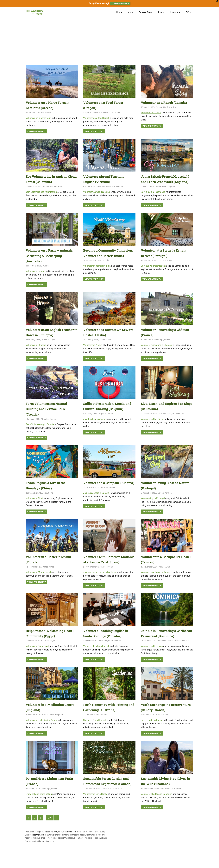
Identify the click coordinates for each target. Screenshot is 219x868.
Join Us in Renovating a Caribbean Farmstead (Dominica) (160, 647)
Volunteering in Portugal (153, 504)
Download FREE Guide (120, 3)
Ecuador (104, 651)
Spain (111, 578)
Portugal (169, 266)
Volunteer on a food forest (96, 118)
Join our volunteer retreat (153, 271)
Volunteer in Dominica (152, 662)
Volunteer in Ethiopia (36, 350)
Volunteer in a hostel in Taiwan (156, 578)
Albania (104, 498)
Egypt (52, 651)
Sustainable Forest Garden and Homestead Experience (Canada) (108, 800)
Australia (47, 271)
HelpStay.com (38, 856)
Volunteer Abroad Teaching (97, 192)
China (51, 498)
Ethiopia (51, 345)
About (130, 12)
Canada (159, 107)
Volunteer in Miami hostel (38, 578)
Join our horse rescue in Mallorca (100, 583)
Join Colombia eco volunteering (41, 192)
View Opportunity (37, 131)
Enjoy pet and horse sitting (39, 810)
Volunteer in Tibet (34, 504)
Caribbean (161, 657)
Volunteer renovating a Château (156, 350)
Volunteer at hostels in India (97, 277)
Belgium (102, 419)
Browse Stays (146, 12)
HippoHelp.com (51, 853)
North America (102, 113)
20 (49, 839)
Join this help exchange (95, 424)
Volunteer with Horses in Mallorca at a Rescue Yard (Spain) (104, 567)
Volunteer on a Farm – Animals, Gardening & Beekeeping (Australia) (51, 261)
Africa (44, 345)
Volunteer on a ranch (151, 113)
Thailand (178, 805)
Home (119, 12)
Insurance (175, 12)
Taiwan (167, 572)
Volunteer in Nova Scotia (95, 815)
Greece (48, 113)
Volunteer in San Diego (152, 424)
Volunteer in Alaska (93, 350)
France (167, 345)
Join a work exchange (152, 736)
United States (114, 113)
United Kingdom (168, 192)
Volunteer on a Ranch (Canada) (166, 102)
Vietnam (120, 186)
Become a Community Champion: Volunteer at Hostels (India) (109, 261)
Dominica (185, 657)
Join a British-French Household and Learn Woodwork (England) (158, 182)
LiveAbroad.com (69, 853)
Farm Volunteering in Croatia (40, 430)
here (52, 862)
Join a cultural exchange (153, 197)
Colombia (45, 186)
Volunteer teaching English (96, 657)
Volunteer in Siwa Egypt (37, 657)
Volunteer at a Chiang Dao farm (156, 810)
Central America (174, 657)
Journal (161, 12)
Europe (41, 113)
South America (56, 186)
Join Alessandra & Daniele (96, 504)
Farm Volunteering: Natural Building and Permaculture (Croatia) (48, 414)
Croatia (45, 424)
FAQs (188, 12)
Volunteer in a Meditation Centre (41, 736)
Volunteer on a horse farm (38, 118)
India (107, 271)
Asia (99, 186)
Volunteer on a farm (35, 277)
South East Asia (108, 186)
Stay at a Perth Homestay (96, 736)
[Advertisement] (109, 39)
